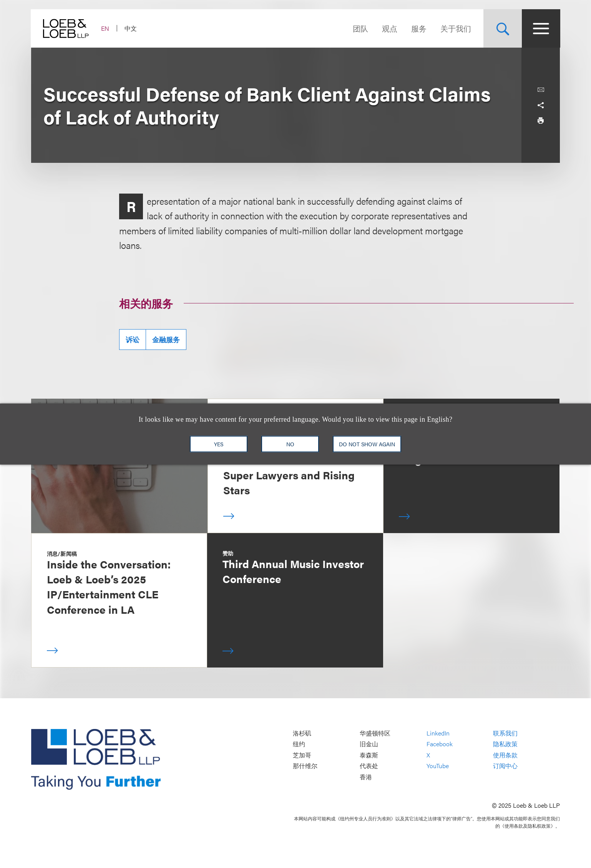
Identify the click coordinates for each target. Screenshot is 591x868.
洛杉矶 (302, 733)
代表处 (369, 766)
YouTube (438, 766)
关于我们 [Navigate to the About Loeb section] (455, 28)
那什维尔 (305, 766)
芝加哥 (302, 755)
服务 (418, 28)
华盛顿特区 (375, 733)
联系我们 (505, 733)
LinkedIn (438, 733)
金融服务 (166, 339)
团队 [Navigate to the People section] (360, 28)
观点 (389, 28)
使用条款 (505, 755)
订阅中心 (505, 766)
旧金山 (369, 744)
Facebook (440, 744)
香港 (366, 777)
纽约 (299, 744)
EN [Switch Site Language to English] (105, 28)
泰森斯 (369, 755)
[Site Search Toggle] (502, 28)
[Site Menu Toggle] (541, 28)
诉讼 (133, 339)
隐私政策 (505, 744)
